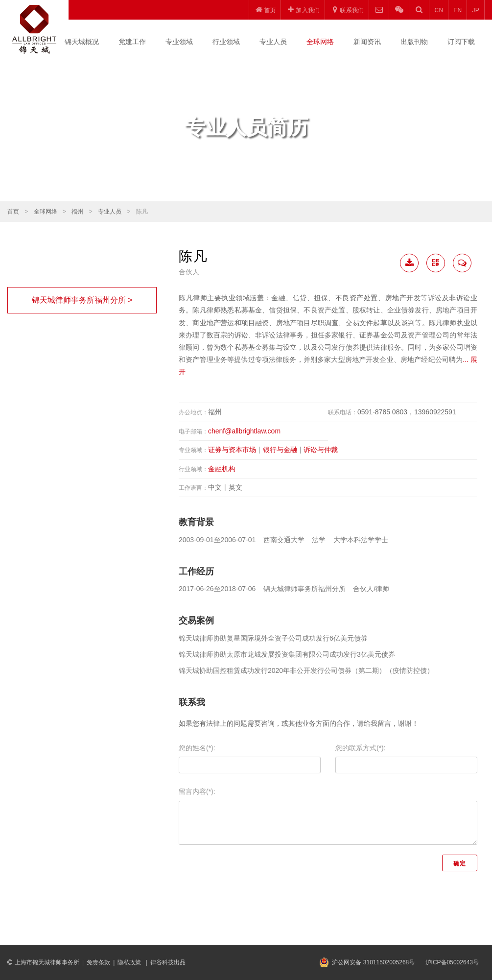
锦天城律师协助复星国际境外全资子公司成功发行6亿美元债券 (273, 638)
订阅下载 (461, 42)
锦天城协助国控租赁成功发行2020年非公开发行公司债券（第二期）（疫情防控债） (306, 670)
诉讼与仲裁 (321, 450)
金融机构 (222, 469)
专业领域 (179, 42)
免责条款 (98, 962)
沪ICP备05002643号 (452, 962)
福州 (77, 212)
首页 (13, 212)
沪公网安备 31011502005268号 (373, 962)
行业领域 (226, 42)
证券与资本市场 (232, 450)
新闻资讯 (367, 42)
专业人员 (273, 42)
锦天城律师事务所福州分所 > (82, 300)
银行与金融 (280, 450)
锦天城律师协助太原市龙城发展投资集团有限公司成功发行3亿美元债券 (287, 654)
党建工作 (132, 42)
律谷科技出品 (168, 962)
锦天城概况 (82, 42)
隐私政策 (130, 962)
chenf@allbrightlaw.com (244, 431)
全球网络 (320, 42)
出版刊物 (414, 42)
